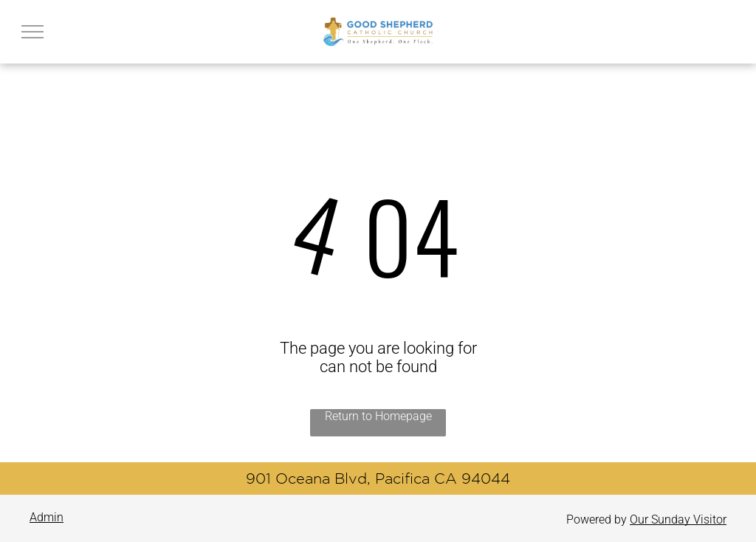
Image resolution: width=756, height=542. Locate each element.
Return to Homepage (378, 416)
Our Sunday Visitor (678, 519)
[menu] (32, 32)
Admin (47, 517)
